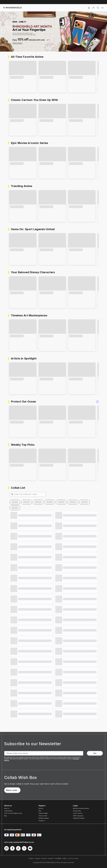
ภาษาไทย (70, 858)
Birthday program (44, 818)
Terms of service (78, 813)
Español (51, 858)
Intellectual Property (79, 818)
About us (7, 808)
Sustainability (8, 811)
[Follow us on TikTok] (18, 848)
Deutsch (44, 858)
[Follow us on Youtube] (30, 848)
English (31, 858)
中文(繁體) (58, 858)
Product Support (43, 813)
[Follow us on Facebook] (12, 848)
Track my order (43, 816)
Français (38, 858)
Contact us (42, 821)
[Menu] (102, 8)
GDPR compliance (78, 816)
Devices (41, 808)
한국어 (76, 858)
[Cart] (89, 8)
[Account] (93, 8)
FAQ (40, 811)
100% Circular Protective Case (13, 813)
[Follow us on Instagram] (6, 848)
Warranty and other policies (81, 808)
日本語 (64, 858)
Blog (5, 816)
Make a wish (12, 790)
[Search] (98, 8)
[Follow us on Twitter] (24, 848)
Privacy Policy (77, 811)
